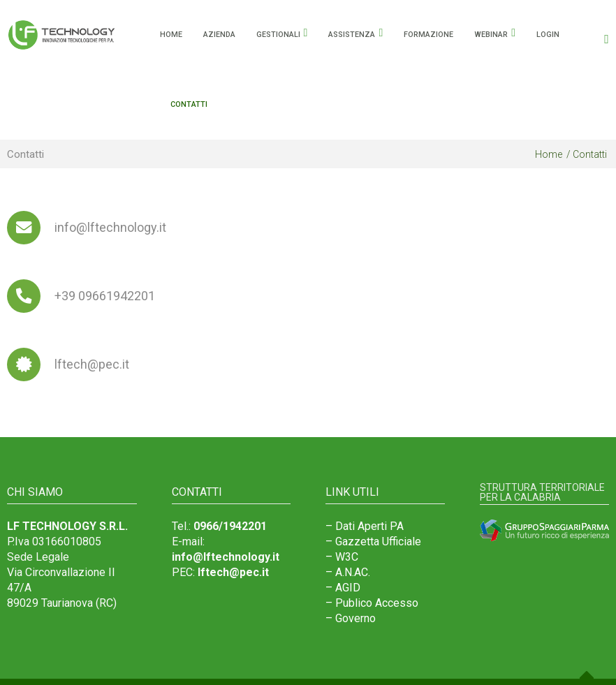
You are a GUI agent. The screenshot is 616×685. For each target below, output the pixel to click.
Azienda (219, 35)
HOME (171, 35)
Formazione (428, 35)
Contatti (189, 104)
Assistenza (352, 35)
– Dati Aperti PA (365, 526)
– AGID (343, 588)
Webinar (491, 35)
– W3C (342, 557)
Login (548, 35)
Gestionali (278, 35)
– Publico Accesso (372, 603)
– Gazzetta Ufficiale (373, 542)
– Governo (351, 618)
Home (549, 154)
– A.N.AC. (348, 572)
